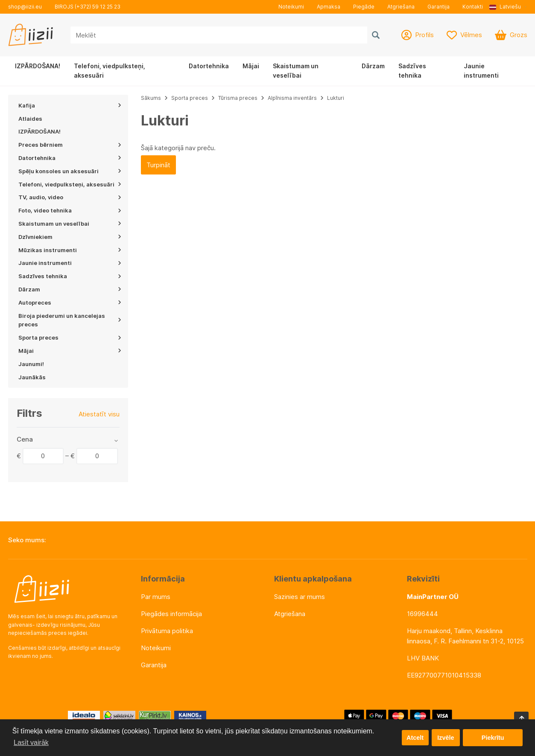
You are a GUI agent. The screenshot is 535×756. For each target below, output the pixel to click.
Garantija (439, 7)
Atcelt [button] (415, 738)
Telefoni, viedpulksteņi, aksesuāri (110, 71)
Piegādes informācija (171, 614)
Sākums (151, 98)
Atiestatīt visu (99, 414)
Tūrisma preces (238, 98)
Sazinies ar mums (300, 597)
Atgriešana (401, 7)
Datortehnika (209, 66)
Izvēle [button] (446, 738)
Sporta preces (190, 98)
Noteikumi (291, 7)
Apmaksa (329, 7)
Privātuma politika (167, 631)
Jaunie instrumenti (481, 71)
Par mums (156, 597)
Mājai (251, 66)
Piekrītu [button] (493, 738)
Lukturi (336, 98)
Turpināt (158, 165)
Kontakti (473, 7)
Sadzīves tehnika (412, 71)
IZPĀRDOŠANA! (38, 66)
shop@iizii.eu (25, 7)
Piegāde (364, 7)
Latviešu (505, 7)
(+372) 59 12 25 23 (98, 7)
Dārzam (373, 66)
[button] (508, 7)
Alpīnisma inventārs (292, 98)
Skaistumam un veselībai (296, 71)
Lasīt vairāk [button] (31, 743)
